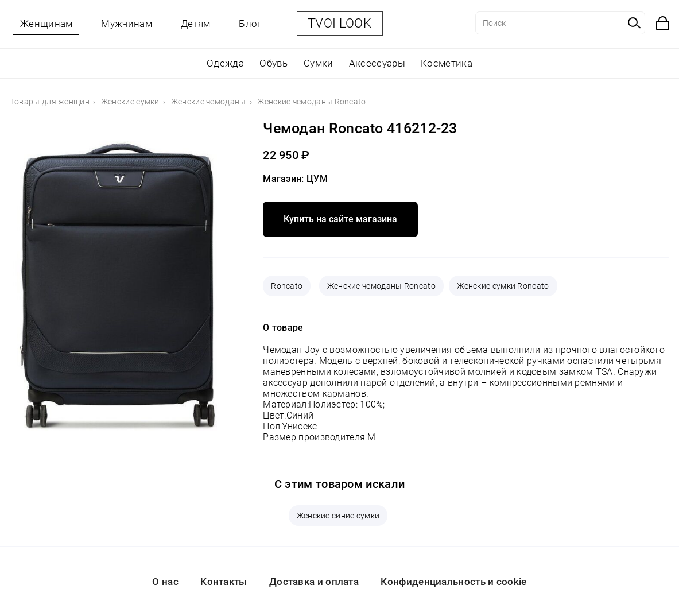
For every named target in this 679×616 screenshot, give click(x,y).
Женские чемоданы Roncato (381, 286)
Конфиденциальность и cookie (453, 582)
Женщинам (46, 24)
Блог (250, 24)
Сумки (319, 63)
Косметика (447, 63)
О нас (165, 582)
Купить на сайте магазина (340, 219)
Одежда (225, 63)
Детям (196, 24)
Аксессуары (377, 63)
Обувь (274, 63)
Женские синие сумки (338, 516)
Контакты (224, 582)
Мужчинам (126, 24)
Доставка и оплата (314, 582)
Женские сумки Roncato (503, 286)
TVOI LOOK (339, 23)
